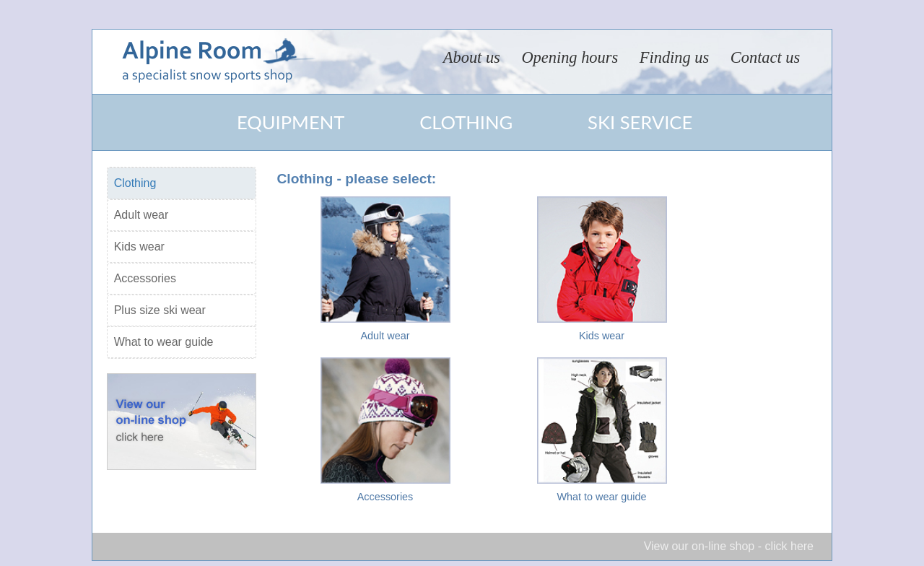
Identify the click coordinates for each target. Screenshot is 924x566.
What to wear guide (164, 342)
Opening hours (570, 57)
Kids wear (139, 247)
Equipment (291, 122)
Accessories (145, 278)
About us (472, 57)
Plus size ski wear (160, 310)
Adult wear (141, 215)
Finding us (674, 57)
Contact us (765, 57)
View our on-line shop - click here (729, 546)
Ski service (640, 122)
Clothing (466, 122)
